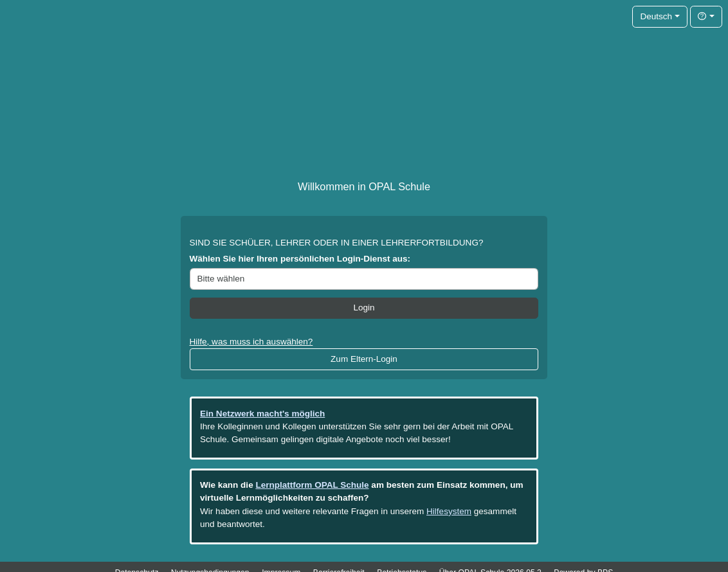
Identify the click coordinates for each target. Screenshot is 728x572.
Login (364, 308)
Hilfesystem (449, 511)
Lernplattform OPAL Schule (312, 485)
